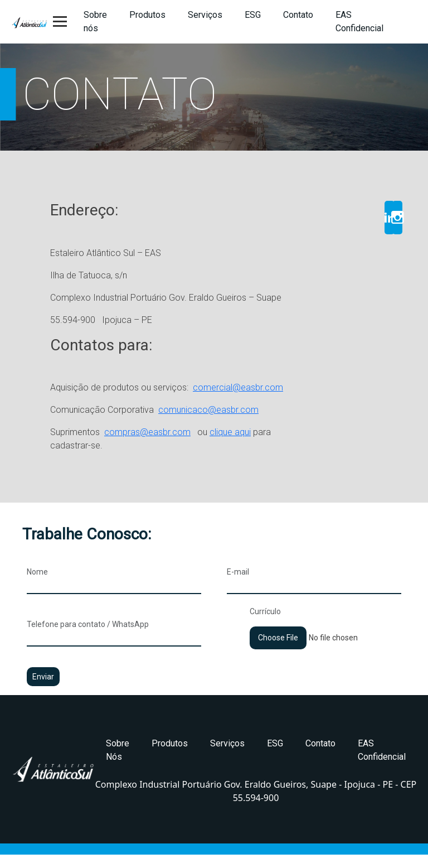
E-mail (314, 578)
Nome (114, 578)
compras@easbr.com (147, 432)
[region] (214, 97)
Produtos (147, 15)
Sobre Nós (118, 750)
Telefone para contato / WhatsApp (114, 631)
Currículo (325, 625)
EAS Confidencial (359, 21)
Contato (298, 15)
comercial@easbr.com (238, 387)
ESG (253, 15)
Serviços (205, 15)
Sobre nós (95, 21)
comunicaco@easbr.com (208, 410)
